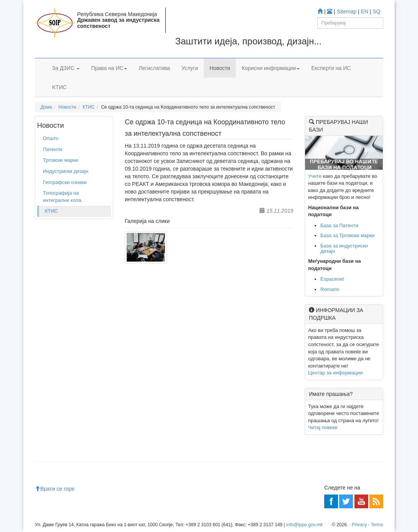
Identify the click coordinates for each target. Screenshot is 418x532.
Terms (377, 525)
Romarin (330, 289)
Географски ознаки (65, 182)
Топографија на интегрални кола (62, 197)
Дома (46, 107)
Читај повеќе (323, 427)
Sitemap (347, 11)
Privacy (359, 525)
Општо (51, 138)
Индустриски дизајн (66, 171)
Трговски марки (60, 160)
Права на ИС (109, 68)
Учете (315, 176)
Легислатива (154, 68)
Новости (220, 68)
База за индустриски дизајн (344, 248)
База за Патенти (339, 225)
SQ (377, 11)
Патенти (52, 149)
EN (365, 11)
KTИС (59, 87)
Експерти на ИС (331, 68)
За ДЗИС (66, 68)
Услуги (190, 68)
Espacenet (332, 279)
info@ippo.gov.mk (305, 525)
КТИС (89, 107)
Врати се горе (55, 489)
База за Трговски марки (348, 235)
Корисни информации (271, 68)
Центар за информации (335, 373)
